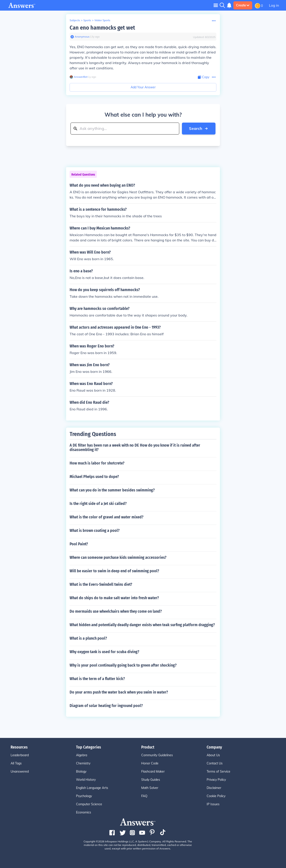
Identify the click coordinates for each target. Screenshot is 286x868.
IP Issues (213, 804)
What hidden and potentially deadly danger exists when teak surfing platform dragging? (142, 625)
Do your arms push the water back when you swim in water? (119, 692)
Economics (84, 812)
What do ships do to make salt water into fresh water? (114, 598)
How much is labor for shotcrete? (97, 463)
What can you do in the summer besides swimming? (112, 490)
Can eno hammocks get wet (102, 28)
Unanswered (20, 771)
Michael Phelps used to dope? (94, 477)
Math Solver (150, 788)
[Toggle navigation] (216, 5)
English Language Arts (92, 788)
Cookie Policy (216, 796)
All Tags (16, 763)
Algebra (82, 755)
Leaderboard (20, 755)
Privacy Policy (216, 780)
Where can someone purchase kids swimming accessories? (118, 557)
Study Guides (151, 780)
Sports (87, 20)
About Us (213, 755)
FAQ (144, 796)
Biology (81, 771)
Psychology (84, 796)
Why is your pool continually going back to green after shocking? (123, 665)
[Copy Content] (204, 77)
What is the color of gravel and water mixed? (107, 517)
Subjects (75, 20)
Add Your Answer (143, 87)
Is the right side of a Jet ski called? (98, 504)
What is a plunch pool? (88, 638)
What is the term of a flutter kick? (97, 679)
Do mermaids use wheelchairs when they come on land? (116, 611)
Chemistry (83, 763)
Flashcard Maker (153, 771)
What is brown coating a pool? (95, 531)
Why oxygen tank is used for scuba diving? (104, 652)
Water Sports (102, 20)
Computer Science (89, 804)
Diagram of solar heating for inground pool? (106, 706)
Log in (274, 5)
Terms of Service (218, 771)
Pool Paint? (79, 544)
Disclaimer (214, 788)
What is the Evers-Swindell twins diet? (101, 584)
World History (86, 780)
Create (243, 5)
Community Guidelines (157, 755)
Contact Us (215, 763)
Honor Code (150, 763)
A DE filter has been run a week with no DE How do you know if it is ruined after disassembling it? (135, 447)
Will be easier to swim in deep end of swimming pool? (114, 571)
